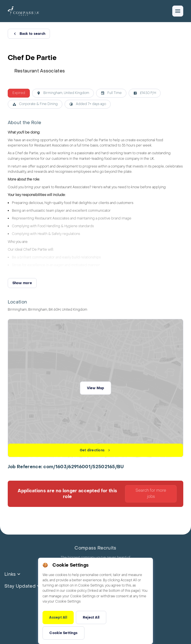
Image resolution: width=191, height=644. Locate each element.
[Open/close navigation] (178, 11)
